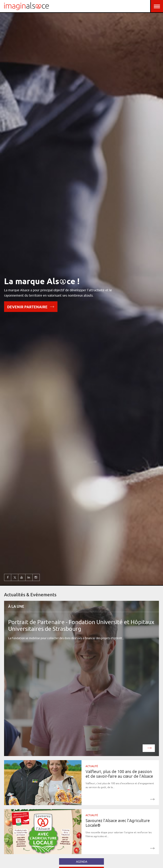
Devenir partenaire (31, 307)
